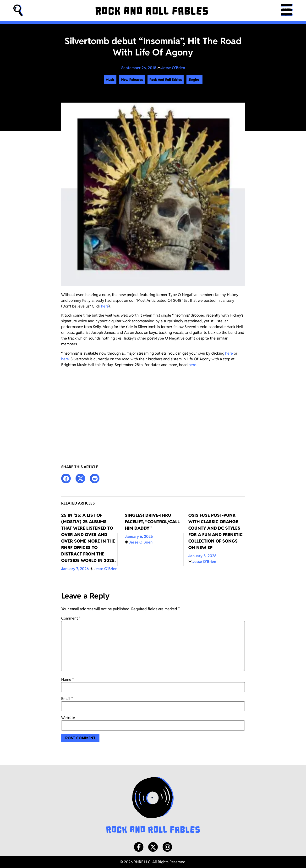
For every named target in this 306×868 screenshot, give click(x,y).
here (105, 306)
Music (110, 80)
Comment (71, 618)
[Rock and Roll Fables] (152, 11)
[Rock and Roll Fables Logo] (153, 806)
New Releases (132, 80)
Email (67, 699)
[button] (18, 11)
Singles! (194, 80)
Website (68, 718)
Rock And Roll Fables (166, 80)
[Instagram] (167, 847)
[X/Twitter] (153, 847)
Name (68, 680)
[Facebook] (139, 847)
